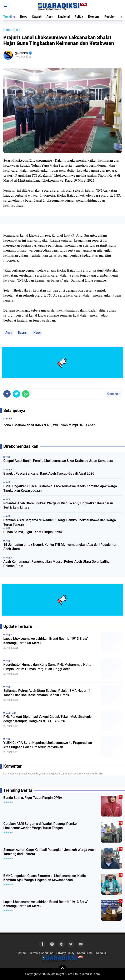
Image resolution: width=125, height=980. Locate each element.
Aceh (50, 17)
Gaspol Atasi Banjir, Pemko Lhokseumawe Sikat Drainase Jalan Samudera (58, 461)
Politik (79, 17)
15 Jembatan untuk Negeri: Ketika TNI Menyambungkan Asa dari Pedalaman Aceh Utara (60, 547)
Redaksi (101, 953)
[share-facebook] (7, 394)
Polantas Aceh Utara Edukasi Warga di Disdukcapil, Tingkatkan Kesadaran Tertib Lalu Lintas (58, 505)
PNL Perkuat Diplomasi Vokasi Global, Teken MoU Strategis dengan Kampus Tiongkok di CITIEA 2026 (47, 719)
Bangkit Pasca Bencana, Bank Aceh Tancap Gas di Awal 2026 (49, 473)
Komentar (113, 394)
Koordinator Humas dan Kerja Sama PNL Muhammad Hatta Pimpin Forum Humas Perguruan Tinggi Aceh (47, 667)
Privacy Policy (65, 953)
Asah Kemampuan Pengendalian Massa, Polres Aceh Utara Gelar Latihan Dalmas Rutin (57, 564)
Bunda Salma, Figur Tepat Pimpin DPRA (33, 532)
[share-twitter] (16, 394)
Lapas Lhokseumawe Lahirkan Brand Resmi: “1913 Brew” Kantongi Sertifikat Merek (46, 641)
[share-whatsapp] (26, 394)
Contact (22, 953)
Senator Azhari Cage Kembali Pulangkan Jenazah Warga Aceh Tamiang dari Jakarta (49, 852)
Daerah (37, 17)
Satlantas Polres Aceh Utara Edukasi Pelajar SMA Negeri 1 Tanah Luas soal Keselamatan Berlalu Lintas (47, 693)
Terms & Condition (42, 953)
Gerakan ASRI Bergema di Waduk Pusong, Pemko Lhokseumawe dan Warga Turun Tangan (60, 522)
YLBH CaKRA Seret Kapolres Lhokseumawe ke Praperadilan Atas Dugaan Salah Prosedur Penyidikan (48, 745)
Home (7, 30)
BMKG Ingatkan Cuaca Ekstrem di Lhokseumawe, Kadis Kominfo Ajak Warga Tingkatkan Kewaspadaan (60, 488)
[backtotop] (62, 969)
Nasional (64, 17)
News (24, 17)
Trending (9, 17)
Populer (109, 17)
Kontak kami (85, 953)
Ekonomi (94, 17)
